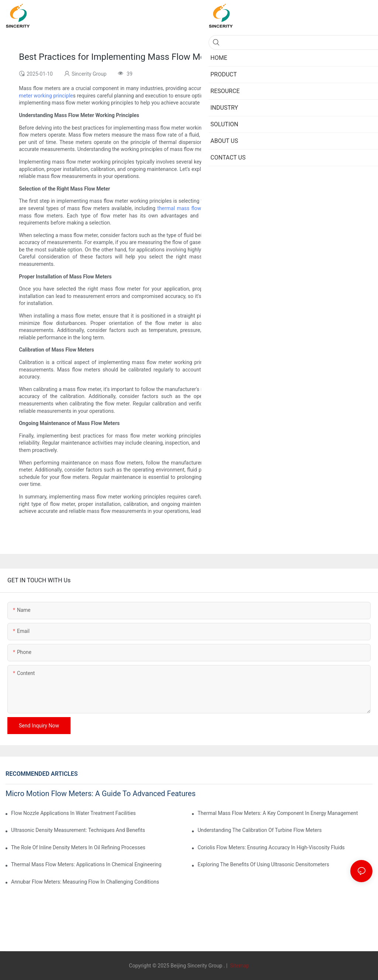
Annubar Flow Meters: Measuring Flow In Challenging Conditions (85, 882)
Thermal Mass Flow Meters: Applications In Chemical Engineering (86, 864)
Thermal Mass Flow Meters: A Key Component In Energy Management (278, 813)
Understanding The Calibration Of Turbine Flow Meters (260, 830)
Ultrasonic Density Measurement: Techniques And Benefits (78, 830)
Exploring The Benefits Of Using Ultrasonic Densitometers (263, 864)
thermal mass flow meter (187, 208)
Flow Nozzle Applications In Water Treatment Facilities (73, 813)
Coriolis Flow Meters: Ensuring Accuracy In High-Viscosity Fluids (271, 847)
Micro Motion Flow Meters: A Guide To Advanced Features (101, 794)
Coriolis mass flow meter (251, 208)
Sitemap (239, 966)
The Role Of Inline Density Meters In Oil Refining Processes (78, 847)
